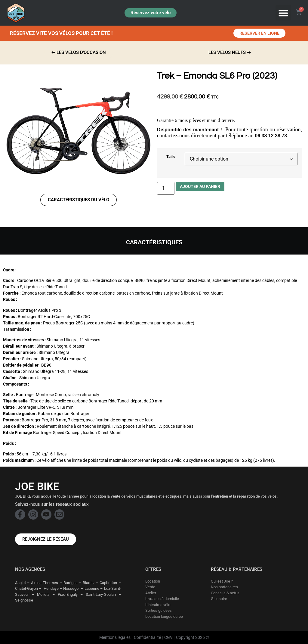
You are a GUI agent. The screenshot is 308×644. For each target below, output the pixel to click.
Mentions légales (115, 637)
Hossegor (71, 588)
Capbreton (108, 583)
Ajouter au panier (200, 186)
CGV (168, 637)
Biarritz (89, 583)
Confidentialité (147, 637)
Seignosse (24, 600)
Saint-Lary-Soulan (101, 594)
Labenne (92, 588)
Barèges (71, 583)
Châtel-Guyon (26, 588)
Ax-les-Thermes (45, 583)
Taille (171, 157)
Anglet (20, 583)
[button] (283, 13)
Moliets (43, 594)
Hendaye (51, 588)
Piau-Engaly (68, 594)
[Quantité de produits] (166, 188)
